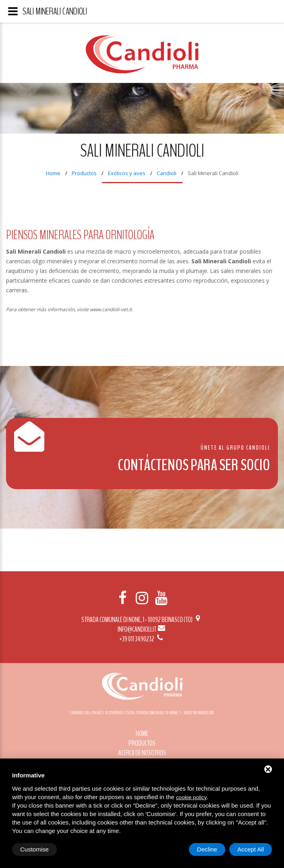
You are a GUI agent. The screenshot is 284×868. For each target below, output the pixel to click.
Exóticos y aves (127, 173)
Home (53, 173)
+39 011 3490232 (142, 639)
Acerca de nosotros (142, 753)
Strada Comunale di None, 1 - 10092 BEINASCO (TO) (142, 620)
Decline (207, 849)
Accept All (251, 849)
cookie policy (191, 797)
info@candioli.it (142, 629)
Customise (34, 849)
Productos (84, 173)
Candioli (167, 173)
